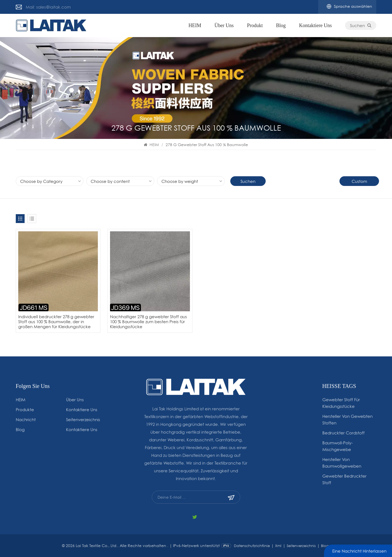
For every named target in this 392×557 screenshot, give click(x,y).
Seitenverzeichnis (83, 419)
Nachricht (26, 419)
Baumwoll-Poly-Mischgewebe (338, 446)
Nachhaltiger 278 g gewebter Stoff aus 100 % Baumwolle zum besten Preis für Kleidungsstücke (148, 322)
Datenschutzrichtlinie (252, 546)
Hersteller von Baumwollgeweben (342, 463)
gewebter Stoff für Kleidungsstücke (341, 403)
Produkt (255, 25)
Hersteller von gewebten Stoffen (347, 419)
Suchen (361, 25)
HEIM (195, 25)
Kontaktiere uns (315, 25)
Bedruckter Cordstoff (343, 433)
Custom (359, 181)
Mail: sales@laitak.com (48, 7)
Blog (281, 25)
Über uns (224, 25)
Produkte (25, 410)
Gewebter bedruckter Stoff (344, 479)
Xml (278, 546)
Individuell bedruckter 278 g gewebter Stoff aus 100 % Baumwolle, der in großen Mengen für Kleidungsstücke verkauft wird (56, 322)
